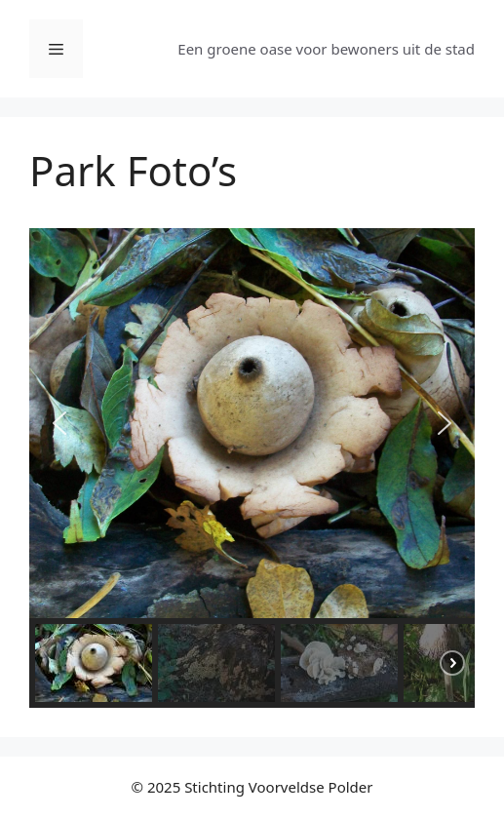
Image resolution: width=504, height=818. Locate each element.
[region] (252, 468)
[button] (59, 423)
